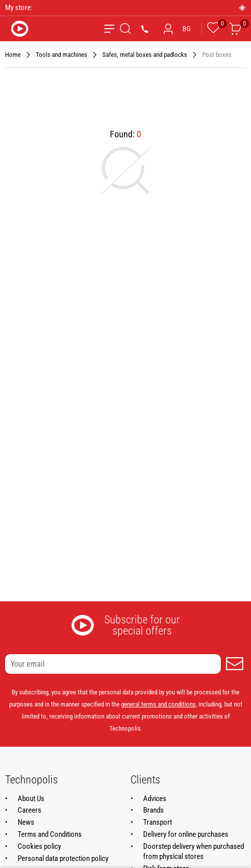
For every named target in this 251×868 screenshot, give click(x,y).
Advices (155, 799)
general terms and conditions (158, 704)
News (26, 822)
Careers (29, 810)
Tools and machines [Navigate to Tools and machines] (61, 55)
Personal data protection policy (63, 858)
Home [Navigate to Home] (13, 55)
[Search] (126, 29)
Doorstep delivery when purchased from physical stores (194, 851)
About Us (31, 799)
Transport (158, 822)
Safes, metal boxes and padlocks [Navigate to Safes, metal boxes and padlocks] (145, 55)
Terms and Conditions (50, 834)
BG (186, 29)
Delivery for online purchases (186, 834)
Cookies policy (39, 846)
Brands (153, 810)
